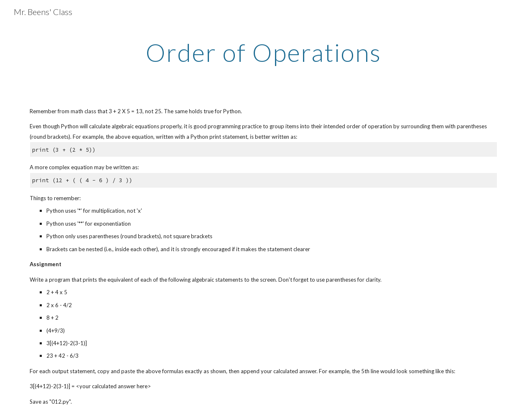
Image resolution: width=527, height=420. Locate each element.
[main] (264, 52)
